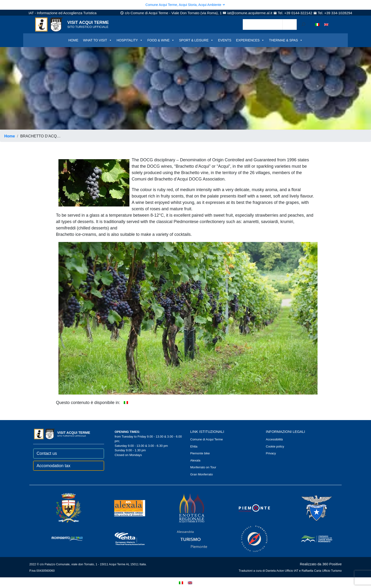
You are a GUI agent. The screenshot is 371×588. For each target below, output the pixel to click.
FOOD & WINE (161, 40)
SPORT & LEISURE (196, 40)
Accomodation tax (54, 466)
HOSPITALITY (130, 40)
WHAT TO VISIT (97, 40)
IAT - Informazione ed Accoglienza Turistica (63, 13)
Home (10, 136)
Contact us (47, 453)
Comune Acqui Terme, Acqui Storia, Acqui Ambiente (185, 5)
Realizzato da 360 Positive (321, 564)
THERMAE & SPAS (286, 40)
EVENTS (225, 40)
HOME (73, 40)
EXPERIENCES (250, 40)
